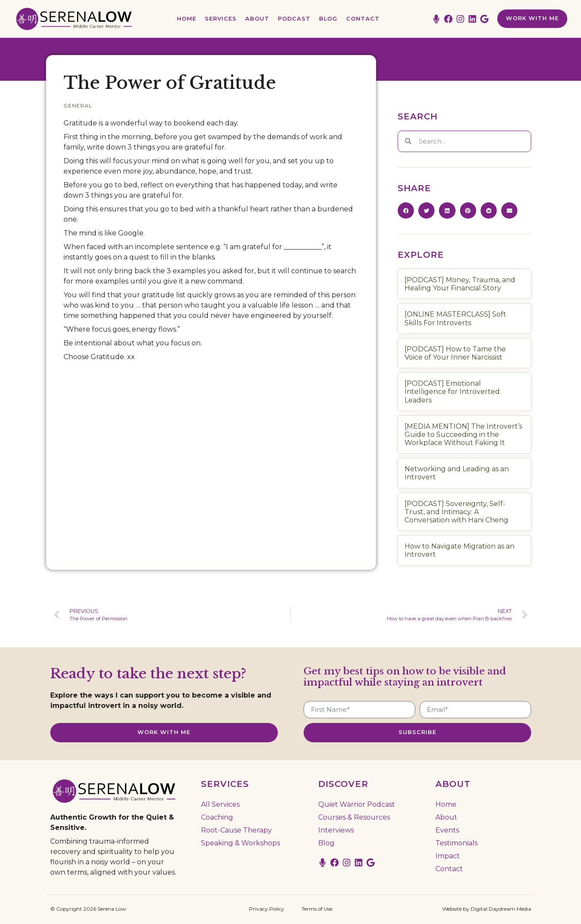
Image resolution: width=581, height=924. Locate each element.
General (78, 105)
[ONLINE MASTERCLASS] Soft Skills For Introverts (455, 318)
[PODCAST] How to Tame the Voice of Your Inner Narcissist (455, 353)
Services (221, 19)
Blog (328, 19)
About (257, 19)
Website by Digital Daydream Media (487, 908)
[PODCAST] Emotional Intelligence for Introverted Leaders (452, 392)
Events (447, 829)
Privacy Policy (267, 908)
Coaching (217, 816)
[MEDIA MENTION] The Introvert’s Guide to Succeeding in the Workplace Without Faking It (463, 435)
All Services (220, 804)
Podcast (294, 19)
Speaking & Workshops (240, 842)
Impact (448, 855)
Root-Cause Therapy (236, 829)
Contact (363, 19)
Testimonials (456, 842)
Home (187, 19)
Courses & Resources (354, 816)
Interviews (336, 829)
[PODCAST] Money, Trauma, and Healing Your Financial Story (460, 284)
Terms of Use (317, 908)
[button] (406, 210)
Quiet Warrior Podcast (357, 804)
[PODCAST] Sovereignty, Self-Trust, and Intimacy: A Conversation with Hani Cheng (456, 512)
